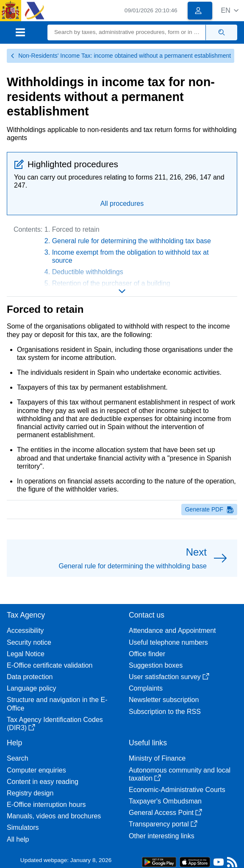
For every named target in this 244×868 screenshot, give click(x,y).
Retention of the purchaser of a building (111, 283)
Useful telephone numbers (168, 642)
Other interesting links (162, 836)
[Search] (127, 32)
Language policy (32, 688)
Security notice (29, 642)
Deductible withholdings (88, 272)
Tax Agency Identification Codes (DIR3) (55, 724)
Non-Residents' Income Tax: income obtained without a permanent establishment (121, 56)
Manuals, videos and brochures (54, 816)
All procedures (122, 204)
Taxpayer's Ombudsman (165, 801)
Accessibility (25, 631)
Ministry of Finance (157, 758)
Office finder (147, 654)
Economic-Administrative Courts (177, 790)
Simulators (23, 827)
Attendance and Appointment (172, 631)
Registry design (30, 793)
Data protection (30, 677)
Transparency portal (163, 824)
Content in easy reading (43, 782)
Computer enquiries (36, 770)
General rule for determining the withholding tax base (132, 241)
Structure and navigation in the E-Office (57, 704)
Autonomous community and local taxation (180, 774)
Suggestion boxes (156, 665)
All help (18, 839)
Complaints (146, 688)
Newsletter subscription (164, 700)
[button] (230, 10)
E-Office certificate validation (50, 665)
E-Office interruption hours (46, 805)
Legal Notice (26, 654)
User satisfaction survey (169, 677)
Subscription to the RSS (165, 712)
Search (18, 758)
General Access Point (165, 813)
